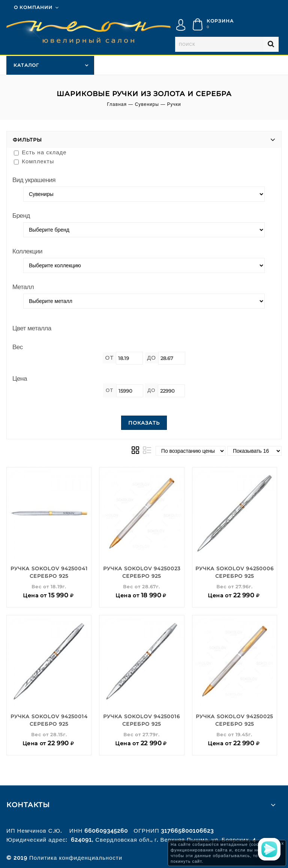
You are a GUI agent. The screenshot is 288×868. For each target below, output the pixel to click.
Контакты (28, 805)
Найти (271, 44)
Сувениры (147, 104)
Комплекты (34, 161)
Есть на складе (40, 152)
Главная (117, 104)
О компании (33, 7)
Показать (144, 423)
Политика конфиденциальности (76, 858)
